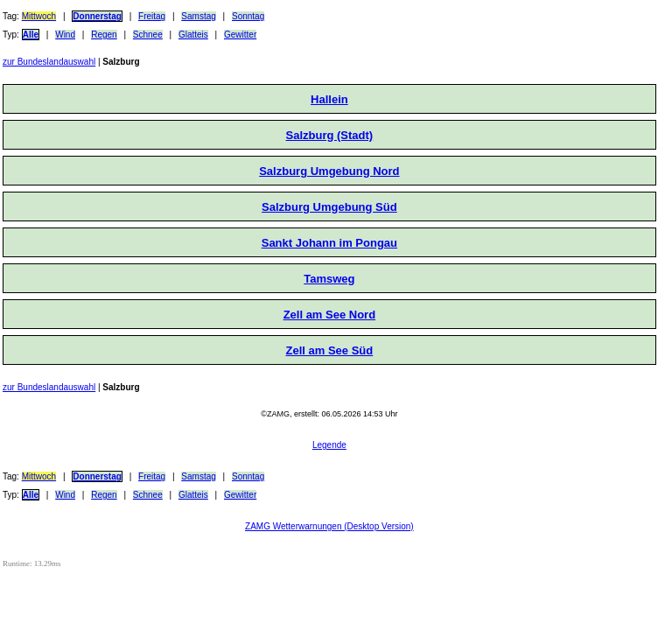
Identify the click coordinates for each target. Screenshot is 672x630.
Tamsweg (329, 279)
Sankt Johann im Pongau (329, 243)
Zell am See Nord (329, 315)
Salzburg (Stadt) (330, 135)
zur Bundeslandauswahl (49, 62)
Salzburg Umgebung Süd (329, 207)
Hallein (329, 99)
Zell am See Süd (330, 350)
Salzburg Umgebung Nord (329, 171)
